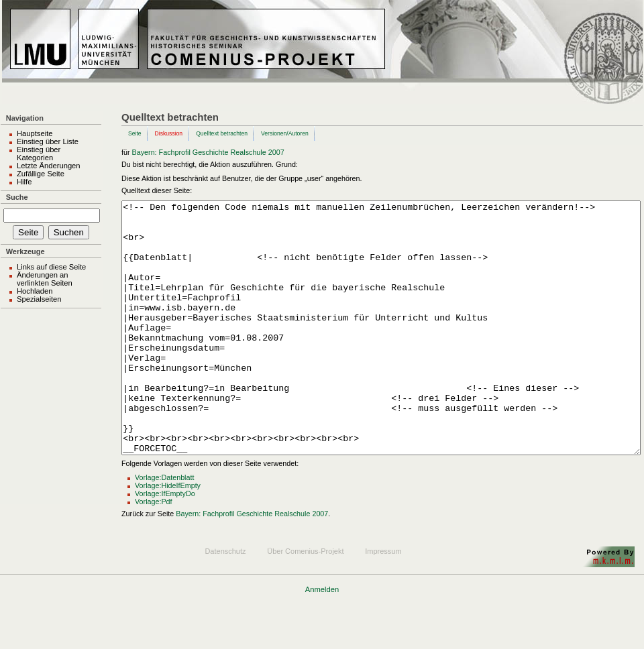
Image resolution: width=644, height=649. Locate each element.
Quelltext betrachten (222, 133)
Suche (17, 197)
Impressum (383, 601)
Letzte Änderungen (49, 166)
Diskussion (169, 133)
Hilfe (24, 182)
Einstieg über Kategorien (39, 154)
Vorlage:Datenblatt (164, 528)
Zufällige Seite (41, 174)
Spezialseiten (39, 299)
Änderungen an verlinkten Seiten (45, 279)
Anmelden (322, 640)
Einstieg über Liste (48, 141)
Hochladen (35, 291)
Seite (135, 133)
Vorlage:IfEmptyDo (165, 544)
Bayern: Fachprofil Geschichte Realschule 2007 (208, 152)
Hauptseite (35, 133)
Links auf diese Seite (51, 267)
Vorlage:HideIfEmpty (168, 536)
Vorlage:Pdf (154, 552)
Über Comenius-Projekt (305, 601)
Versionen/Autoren (285, 133)
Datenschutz (225, 601)
